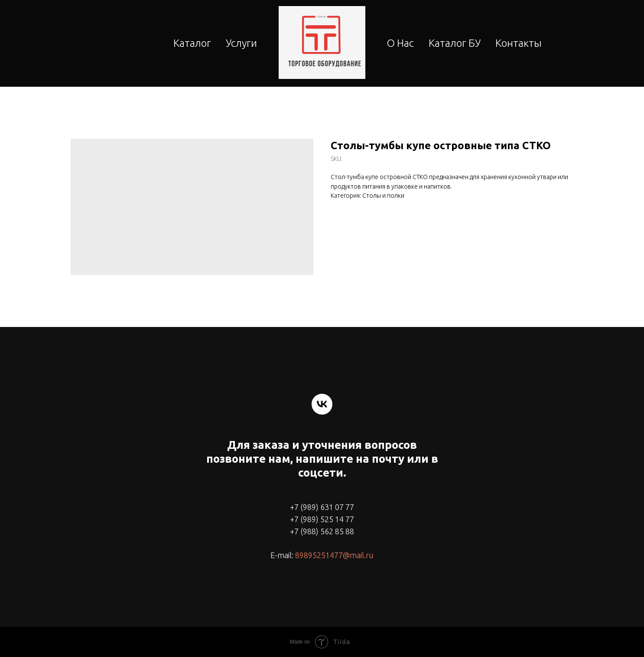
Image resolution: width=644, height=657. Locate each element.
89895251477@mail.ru (334, 555)
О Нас (400, 43)
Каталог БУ (455, 43)
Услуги (241, 43)
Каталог (192, 43)
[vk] (322, 404)
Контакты (519, 43)
